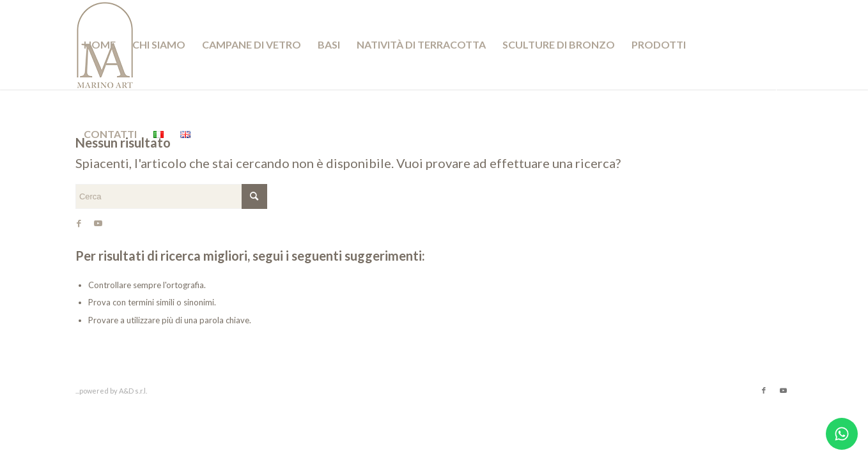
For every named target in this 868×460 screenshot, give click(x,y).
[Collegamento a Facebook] (79, 223)
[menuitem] (100, 45)
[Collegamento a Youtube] (98, 223)
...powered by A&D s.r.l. (111, 391)
